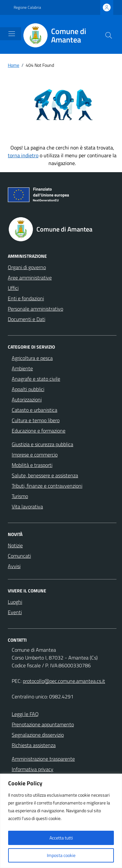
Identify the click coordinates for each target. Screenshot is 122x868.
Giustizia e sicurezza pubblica (42, 444)
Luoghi (15, 602)
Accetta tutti (61, 838)
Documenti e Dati (27, 319)
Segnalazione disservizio (38, 735)
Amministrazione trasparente (43, 759)
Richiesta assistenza (34, 745)
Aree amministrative (30, 278)
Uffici (13, 288)
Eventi (15, 612)
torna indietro (23, 155)
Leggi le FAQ (25, 714)
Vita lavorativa (27, 506)
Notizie (15, 545)
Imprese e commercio (35, 455)
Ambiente (22, 368)
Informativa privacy (33, 769)
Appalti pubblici (28, 389)
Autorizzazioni (27, 399)
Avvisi (14, 566)
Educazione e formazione (39, 431)
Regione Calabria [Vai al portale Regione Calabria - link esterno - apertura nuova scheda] (27, 7)
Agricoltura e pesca (32, 358)
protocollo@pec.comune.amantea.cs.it (64, 681)
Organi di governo (27, 267)
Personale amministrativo (35, 309)
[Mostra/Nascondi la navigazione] (12, 34)
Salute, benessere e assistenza (45, 475)
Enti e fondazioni (26, 298)
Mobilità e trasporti (32, 465)
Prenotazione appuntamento (43, 724)
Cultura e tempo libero (36, 420)
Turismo (20, 496)
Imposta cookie (61, 855)
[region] (61, 821)
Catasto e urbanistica (34, 410)
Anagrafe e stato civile (36, 379)
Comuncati (19, 556)
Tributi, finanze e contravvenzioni (47, 486)
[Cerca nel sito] (109, 35)
